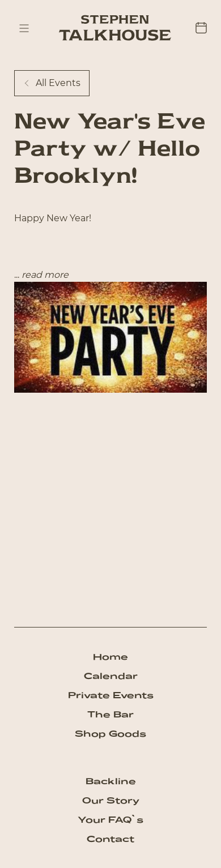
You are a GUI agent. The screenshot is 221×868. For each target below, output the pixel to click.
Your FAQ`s (110, 820)
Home (110, 657)
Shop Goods (110, 734)
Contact (110, 839)
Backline (111, 781)
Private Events (111, 695)
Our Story (111, 800)
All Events (52, 83)
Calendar (111, 676)
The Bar (110, 714)
